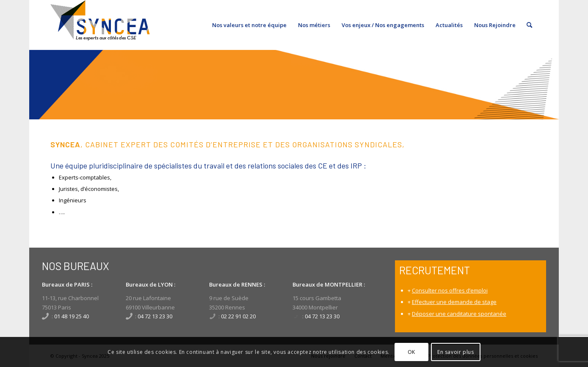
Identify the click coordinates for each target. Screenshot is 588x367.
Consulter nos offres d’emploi (450, 290)
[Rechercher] (529, 25)
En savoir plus (455, 352)
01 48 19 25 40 (72, 316)
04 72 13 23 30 (155, 316)
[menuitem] (249, 25)
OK (411, 352)
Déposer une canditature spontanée (459, 314)
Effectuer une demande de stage (454, 302)
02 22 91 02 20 (238, 316)
